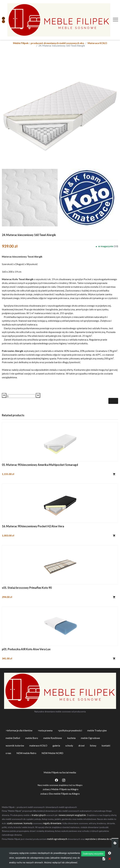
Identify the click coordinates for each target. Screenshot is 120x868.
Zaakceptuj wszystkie (93, 854)
